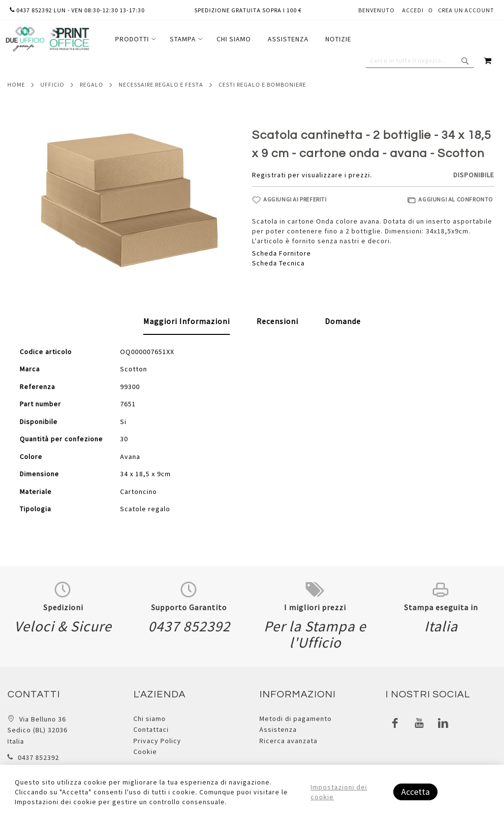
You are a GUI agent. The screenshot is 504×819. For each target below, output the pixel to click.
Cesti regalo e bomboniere (262, 84)
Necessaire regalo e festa (161, 84)
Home (16, 84)
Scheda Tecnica (278, 263)
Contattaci (151, 729)
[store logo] (47, 39)
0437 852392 (38, 757)
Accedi (413, 10)
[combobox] (420, 61)
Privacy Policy (157, 741)
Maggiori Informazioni (187, 321)
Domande (343, 321)
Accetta (415, 792)
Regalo (92, 84)
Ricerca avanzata (288, 741)
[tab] (187, 322)
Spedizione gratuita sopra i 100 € (248, 10)
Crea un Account (466, 10)
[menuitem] (134, 39)
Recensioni (277, 321)
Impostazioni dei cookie (339, 792)
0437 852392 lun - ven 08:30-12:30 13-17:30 (77, 10)
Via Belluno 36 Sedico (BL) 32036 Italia (37, 730)
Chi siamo (150, 719)
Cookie (145, 752)
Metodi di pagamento (296, 719)
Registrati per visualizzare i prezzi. (312, 175)
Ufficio (52, 84)
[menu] (233, 39)
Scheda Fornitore (282, 253)
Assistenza (278, 729)
